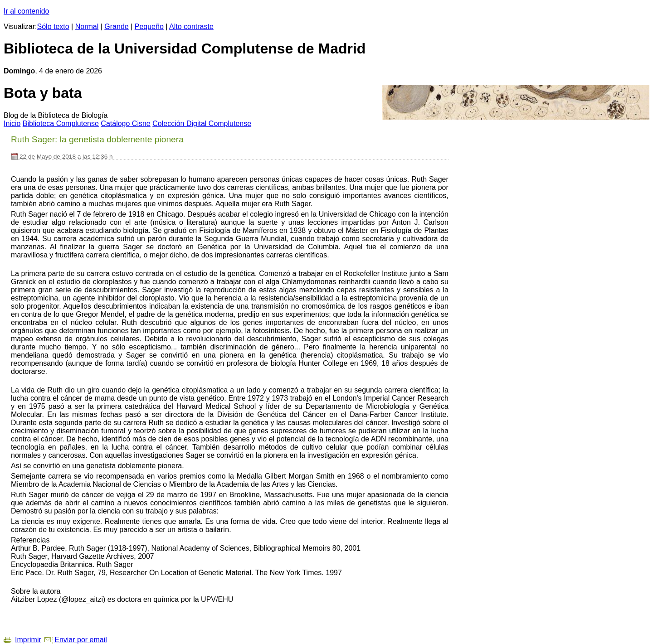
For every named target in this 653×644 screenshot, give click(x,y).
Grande (116, 27)
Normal (87, 27)
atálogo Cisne (125, 123)
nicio (12, 123)
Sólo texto (53, 27)
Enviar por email (81, 640)
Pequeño (149, 27)
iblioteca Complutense (61, 123)
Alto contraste (191, 27)
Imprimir (28, 640)
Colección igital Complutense (202, 123)
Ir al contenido (27, 11)
